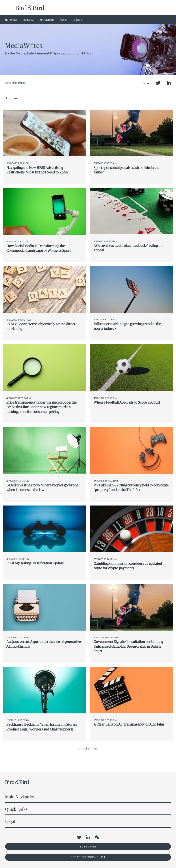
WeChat (97, 837)
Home (8, 83)
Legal (10, 822)
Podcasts (78, 20)
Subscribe (88, 846)
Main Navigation (20, 797)
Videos (63, 20)
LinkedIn (169, 83)
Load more (88, 749)
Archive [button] (11, 98)
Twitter (158, 83)
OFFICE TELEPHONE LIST (88, 857)
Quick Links (16, 809)
